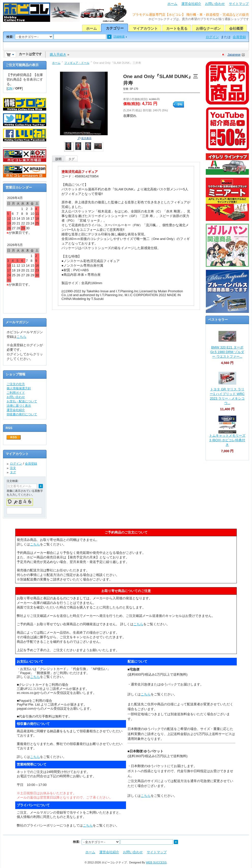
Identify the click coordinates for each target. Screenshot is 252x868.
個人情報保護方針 (19, 388)
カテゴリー (115, 28)
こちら (21, 337)
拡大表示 (86, 138)
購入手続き (58, 55)
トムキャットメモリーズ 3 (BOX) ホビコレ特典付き (227, 440)
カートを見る (177, 28)
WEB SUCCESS (156, 862)
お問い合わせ (215, 4)
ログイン (212, 37)
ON (10, 88)
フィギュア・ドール (77, 63)
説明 (58, 159)
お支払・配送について (22, 401)
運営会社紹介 (191, 4)
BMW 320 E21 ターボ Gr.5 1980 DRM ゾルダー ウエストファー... (227, 352)
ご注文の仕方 (16, 384)
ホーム (172, 4)
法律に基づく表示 (19, 406)
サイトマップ (239, 4)
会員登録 (239, 37)
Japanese (234, 55)
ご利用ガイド (16, 393)
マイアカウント (145, 28)
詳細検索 (119, 37)
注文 (13, 468)
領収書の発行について (22, 414)
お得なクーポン (208, 28)
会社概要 (236, 28)
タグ (71, 159)
